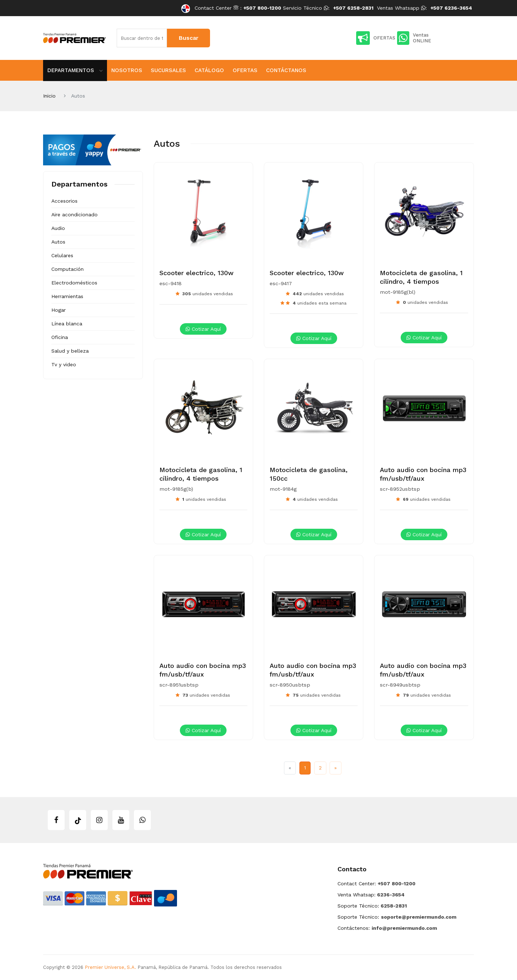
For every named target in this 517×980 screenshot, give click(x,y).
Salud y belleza (70, 351)
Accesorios (64, 201)
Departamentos (75, 70)
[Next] (336, 768)
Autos (58, 242)
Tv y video (64, 364)
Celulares (62, 255)
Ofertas (245, 70)
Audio (58, 228)
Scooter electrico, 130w (196, 273)
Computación (67, 269)
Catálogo (209, 70)
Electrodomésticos (74, 283)
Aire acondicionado (74, 215)
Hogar (59, 310)
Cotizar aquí (203, 329)
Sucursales (168, 70)
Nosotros (127, 70)
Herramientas (67, 296)
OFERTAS (376, 38)
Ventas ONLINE (414, 38)
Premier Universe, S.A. (110, 967)
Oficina (60, 337)
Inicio (49, 96)
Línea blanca (67, 324)
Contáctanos (286, 70)
